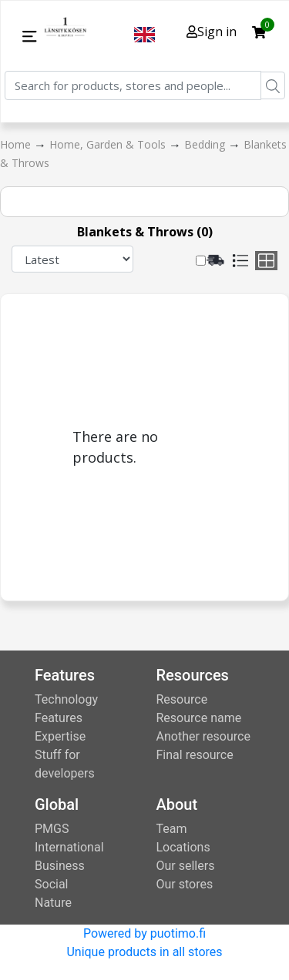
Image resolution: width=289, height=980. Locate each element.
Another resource (203, 736)
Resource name (199, 718)
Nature (53, 903)
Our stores (185, 884)
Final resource (195, 755)
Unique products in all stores (144, 952)
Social (51, 884)
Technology (66, 699)
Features (59, 718)
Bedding (206, 144)
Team (172, 829)
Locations (183, 847)
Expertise (60, 736)
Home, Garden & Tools (109, 144)
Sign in (212, 32)
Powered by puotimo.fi (144, 933)
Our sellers (186, 866)
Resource (182, 699)
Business (60, 866)
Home (17, 144)
